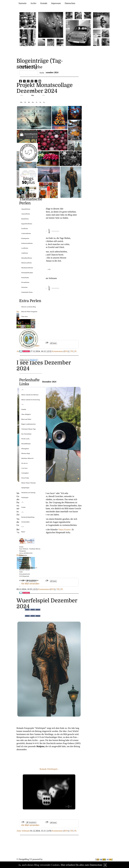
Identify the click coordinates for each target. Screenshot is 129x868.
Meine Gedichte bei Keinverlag (31, 400)
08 (37, 111)
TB (72, 351)
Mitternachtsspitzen (25, 557)
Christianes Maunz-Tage (29, 429)
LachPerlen (25, 248)
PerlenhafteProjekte (27, 273)
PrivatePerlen (25, 282)
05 (25, 111)
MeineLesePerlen (26, 263)
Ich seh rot (24, 463)
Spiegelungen (25, 488)
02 (40, 107)
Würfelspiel (25, 497)
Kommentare (57, 351)
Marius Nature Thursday (29, 483)
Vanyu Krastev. (65, 530)
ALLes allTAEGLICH (26, 553)
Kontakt (44, 3)
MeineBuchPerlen (27, 258)
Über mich (24, 316)
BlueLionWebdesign (33, 580)
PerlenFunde (25, 278)
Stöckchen (24, 287)
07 (33, 111)
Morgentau (22, 559)
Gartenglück (25, 473)
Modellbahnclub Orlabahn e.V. (28, 568)
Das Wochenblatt (26, 434)
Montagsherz (25, 449)
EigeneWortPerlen (27, 224)
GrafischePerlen (26, 233)
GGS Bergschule (24, 576)
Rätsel (23, 532)
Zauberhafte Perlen (27, 292)
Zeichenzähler (25, 522)
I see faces (24, 468)
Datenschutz (70, 3)
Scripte (23, 507)
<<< (22, 95)
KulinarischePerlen (27, 243)
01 (37, 107)
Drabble (24, 409)
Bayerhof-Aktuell (24, 570)
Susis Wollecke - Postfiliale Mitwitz (30, 549)
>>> (44, 95)
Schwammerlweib (24, 574)
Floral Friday (25, 478)
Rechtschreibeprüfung (28, 517)
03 (44, 107)
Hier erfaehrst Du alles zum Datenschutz (82, 865)
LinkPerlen (25, 253)
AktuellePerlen (26, 209)
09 (40, 111)
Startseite (23, 3)
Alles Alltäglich (26, 414)
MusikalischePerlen (27, 268)
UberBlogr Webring (25, 324)
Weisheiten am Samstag (28, 493)
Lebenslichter (23, 555)
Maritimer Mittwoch (27, 458)
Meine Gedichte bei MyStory (30, 395)
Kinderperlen (25, 238)
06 (29, 111)
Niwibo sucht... (26, 439)
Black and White (26, 419)
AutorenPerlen (26, 214)
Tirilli (21, 572)
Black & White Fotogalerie (29, 312)
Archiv (33, 3)
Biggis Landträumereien (28, 424)
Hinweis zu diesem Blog (29, 307)
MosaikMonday (26, 444)
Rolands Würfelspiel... (49, 769)
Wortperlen (22, 551)
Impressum (56, 3)
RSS (66, 351)
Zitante (21, 547)
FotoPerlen (25, 228)
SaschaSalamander (25, 566)
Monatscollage (26, 453)
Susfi (21, 561)
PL (76, 351)
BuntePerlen (25, 219)
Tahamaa (22, 563)
